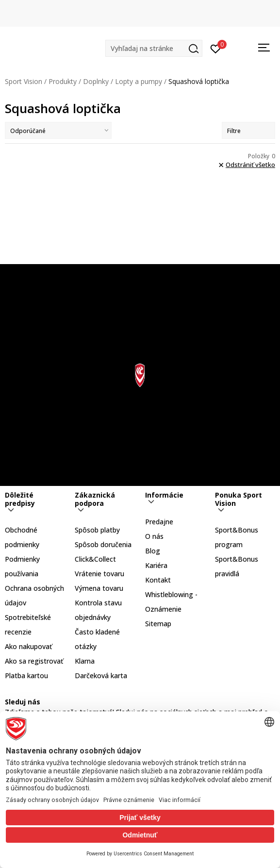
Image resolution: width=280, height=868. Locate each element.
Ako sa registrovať (34, 661)
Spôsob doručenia (103, 544)
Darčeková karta (101, 676)
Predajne (159, 522)
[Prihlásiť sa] (216, 48)
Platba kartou (26, 676)
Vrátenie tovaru (99, 574)
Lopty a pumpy (139, 81)
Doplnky (96, 81)
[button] (154, 48)
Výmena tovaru (99, 588)
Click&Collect (95, 559)
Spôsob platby (97, 530)
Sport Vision (24, 81)
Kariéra (156, 565)
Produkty (63, 81)
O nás (154, 536)
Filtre (248, 131)
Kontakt (158, 580)
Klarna (85, 661)
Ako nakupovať (28, 646)
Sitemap (158, 624)
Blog (153, 551)
